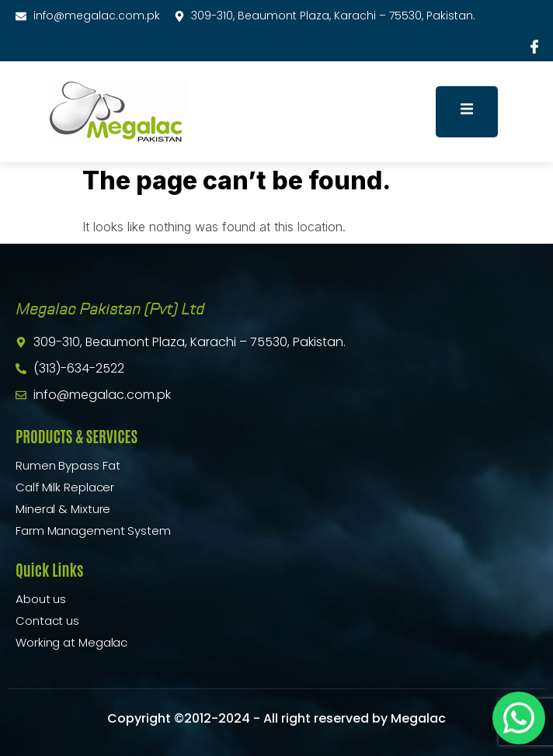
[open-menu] (467, 111)
